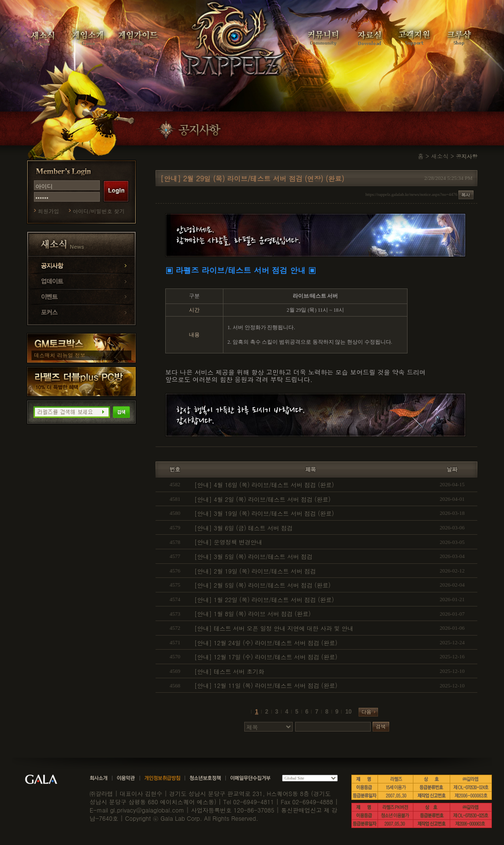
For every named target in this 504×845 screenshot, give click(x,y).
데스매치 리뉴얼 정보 (60, 355)
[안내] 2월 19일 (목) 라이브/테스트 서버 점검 (255, 571)
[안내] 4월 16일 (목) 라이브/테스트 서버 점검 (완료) (264, 485)
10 (348, 712)
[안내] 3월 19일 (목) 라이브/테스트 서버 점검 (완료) (264, 513)
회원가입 (48, 211)
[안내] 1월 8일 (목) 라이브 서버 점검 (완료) (252, 614)
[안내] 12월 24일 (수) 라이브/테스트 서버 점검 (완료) (266, 643)
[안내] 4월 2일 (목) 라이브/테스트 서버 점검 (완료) (262, 499)
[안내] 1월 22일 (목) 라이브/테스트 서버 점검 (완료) (264, 599)
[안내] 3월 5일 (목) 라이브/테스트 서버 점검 (253, 556)
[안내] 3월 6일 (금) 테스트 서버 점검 (244, 528)
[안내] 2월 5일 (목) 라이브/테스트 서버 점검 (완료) (262, 585)
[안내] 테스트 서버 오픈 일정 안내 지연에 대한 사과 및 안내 (274, 628)
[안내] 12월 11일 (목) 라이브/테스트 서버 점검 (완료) (266, 685)
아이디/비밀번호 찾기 (99, 211)
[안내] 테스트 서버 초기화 (229, 671)
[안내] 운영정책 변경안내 (228, 542)
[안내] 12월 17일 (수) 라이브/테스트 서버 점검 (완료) (266, 657)
